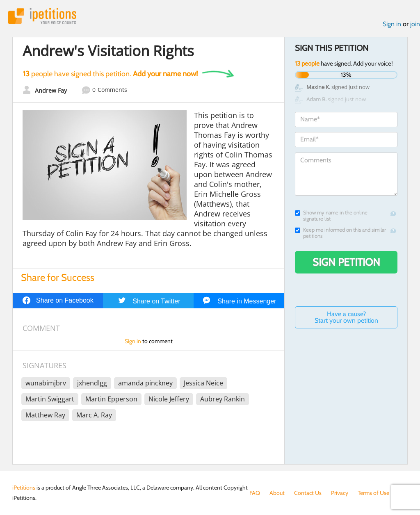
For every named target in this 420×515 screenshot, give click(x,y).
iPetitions (42, 16)
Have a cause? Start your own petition (346, 317)
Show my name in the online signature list (331, 216)
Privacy (340, 493)
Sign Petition (346, 262)
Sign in (392, 24)
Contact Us (308, 493)
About (277, 493)
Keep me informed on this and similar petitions (340, 233)
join (415, 24)
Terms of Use (373, 493)
